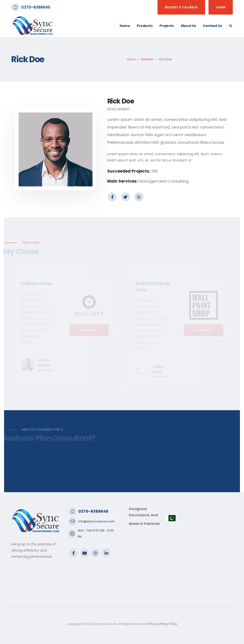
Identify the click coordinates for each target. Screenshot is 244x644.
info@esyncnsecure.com (97, 521)
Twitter (126, 197)
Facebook (112, 197)
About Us (188, 26)
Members (147, 59)
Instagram (139, 197)
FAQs (173, 624)
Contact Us (212, 26)
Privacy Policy (158, 624)
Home (125, 26)
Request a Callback (181, 7)
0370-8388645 (36, 7)
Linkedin (106, 553)
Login (221, 7)
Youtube (84, 553)
